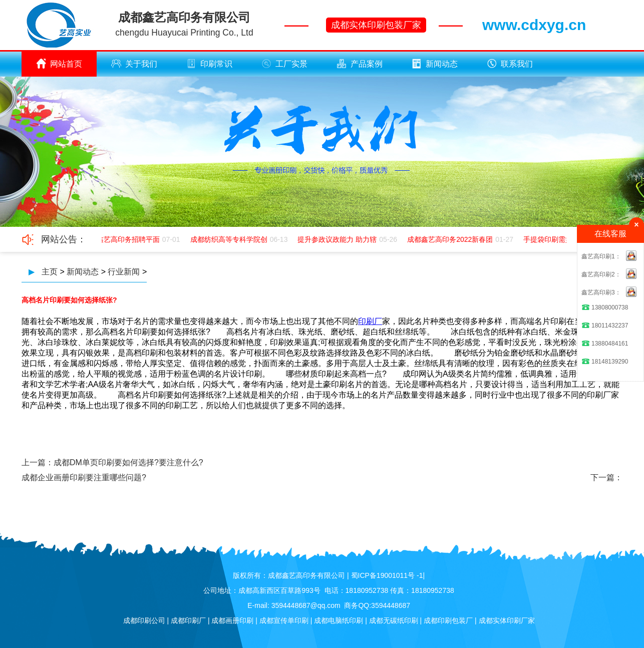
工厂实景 (284, 64)
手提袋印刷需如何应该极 (563, 239)
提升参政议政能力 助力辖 (338, 239)
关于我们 (134, 64)
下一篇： (606, 477)
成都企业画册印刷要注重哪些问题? (84, 477)
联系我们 (510, 64)
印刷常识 (209, 64)
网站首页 (59, 64)
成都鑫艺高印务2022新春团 (451, 239)
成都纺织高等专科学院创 (230, 239)
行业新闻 (124, 272)
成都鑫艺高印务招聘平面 (122, 239)
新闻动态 (435, 64)
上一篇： (38, 462)
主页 (50, 272)
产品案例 (360, 64)
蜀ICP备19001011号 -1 (387, 575)
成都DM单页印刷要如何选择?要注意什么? (128, 462)
